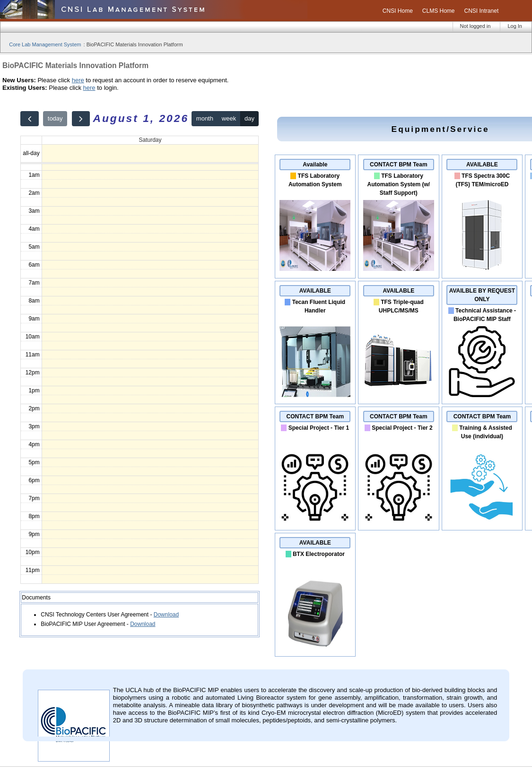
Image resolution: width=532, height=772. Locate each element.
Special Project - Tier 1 (319, 428)
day (249, 118)
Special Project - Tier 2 (402, 428)
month (205, 118)
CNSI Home (398, 11)
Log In (515, 26)
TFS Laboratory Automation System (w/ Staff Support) (399, 184)
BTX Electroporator (319, 554)
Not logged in (475, 26)
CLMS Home (439, 11)
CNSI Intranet (482, 11)
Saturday (150, 140)
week (229, 118)
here (78, 80)
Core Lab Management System (45, 44)
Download (166, 615)
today (55, 118)
